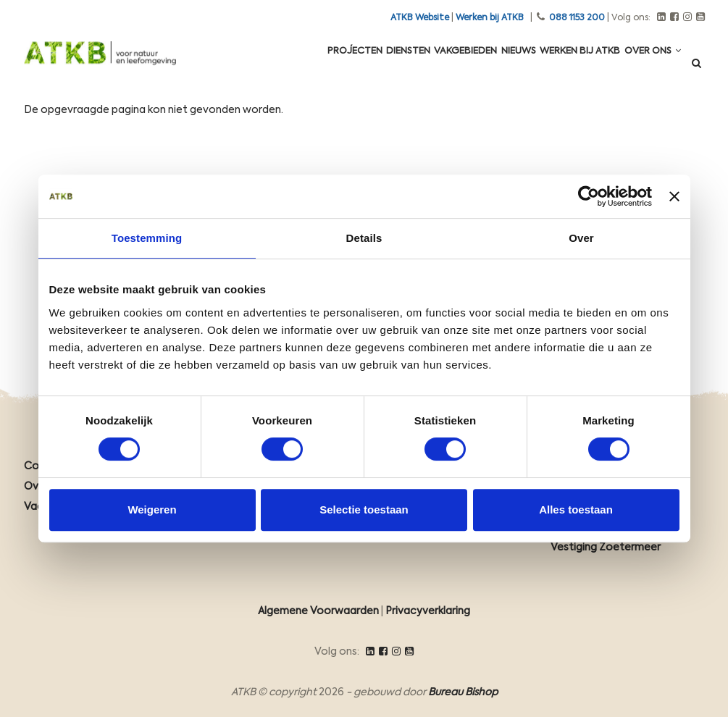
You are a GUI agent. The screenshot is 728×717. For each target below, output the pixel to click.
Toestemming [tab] (147, 238)
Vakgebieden (437, 67)
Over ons (648, 66)
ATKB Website (420, 18)
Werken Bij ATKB (567, 67)
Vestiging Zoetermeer (606, 548)
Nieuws (498, 67)
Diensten (371, 67)
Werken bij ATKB (490, 18)
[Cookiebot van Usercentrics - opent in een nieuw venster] (589, 196)
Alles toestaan (576, 510)
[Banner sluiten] (674, 196)
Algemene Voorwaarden (318, 611)
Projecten (309, 67)
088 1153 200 (577, 18)
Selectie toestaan (364, 510)
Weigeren (152, 510)
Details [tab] (364, 238)
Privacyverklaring (428, 611)
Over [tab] (581, 238)
